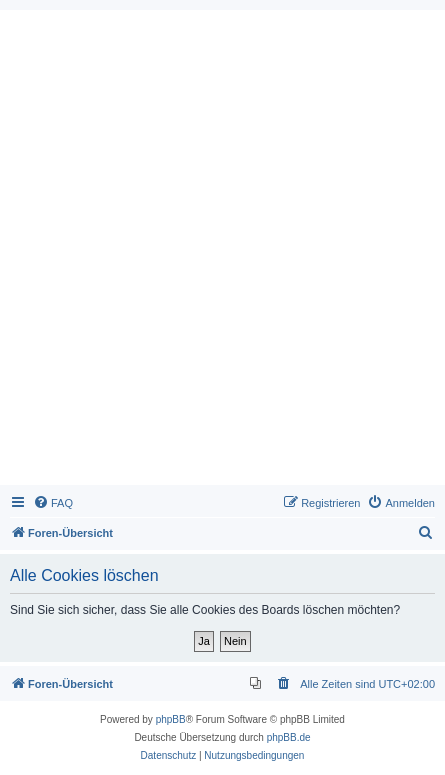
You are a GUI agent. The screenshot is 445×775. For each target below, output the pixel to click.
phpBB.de (289, 737)
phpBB (171, 719)
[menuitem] (53, 503)
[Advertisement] (222, 252)
